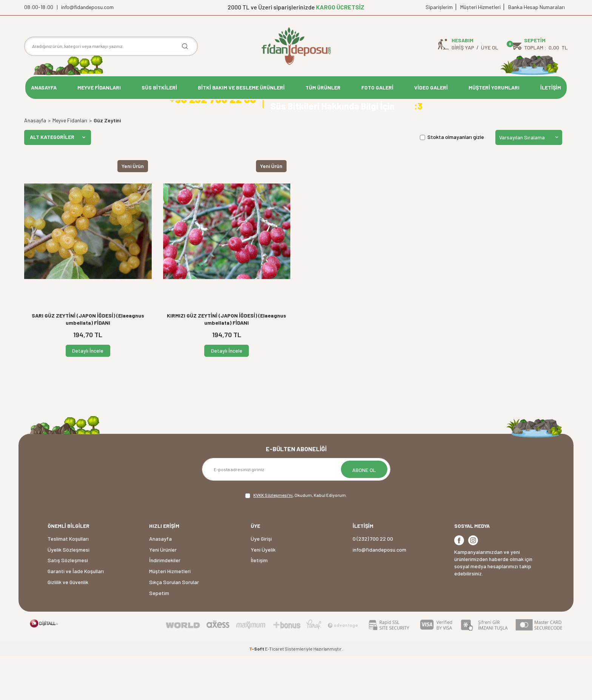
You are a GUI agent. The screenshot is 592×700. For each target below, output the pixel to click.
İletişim (259, 604)
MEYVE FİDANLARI (99, 87)
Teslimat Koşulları (68, 582)
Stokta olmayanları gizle (452, 181)
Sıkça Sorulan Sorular (174, 626)
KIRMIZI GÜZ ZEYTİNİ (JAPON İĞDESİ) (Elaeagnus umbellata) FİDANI (227, 363)
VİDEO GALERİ (431, 87)
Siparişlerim (439, 7)
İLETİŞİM (551, 87)
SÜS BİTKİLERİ (159, 87)
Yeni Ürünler (163, 593)
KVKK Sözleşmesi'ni (273, 539)
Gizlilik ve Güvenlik (68, 626)
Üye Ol (490, 47)
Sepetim (159, 637)
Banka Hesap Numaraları (536, 7)
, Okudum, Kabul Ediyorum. (296, 540)
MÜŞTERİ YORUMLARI (494, 87)
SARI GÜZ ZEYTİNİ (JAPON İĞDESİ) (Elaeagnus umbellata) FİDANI (88, 363)
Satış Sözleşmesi (68, 604)
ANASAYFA (44, 87)
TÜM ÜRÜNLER (323, 87)
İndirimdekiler (165, 604)
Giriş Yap (463, 47)
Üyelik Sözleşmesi (69, 593)
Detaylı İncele (88, 395)
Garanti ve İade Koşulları (76, 615)
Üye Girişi (261, 582)
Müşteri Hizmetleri (480, 7)
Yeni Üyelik (263, 593)
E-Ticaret (274, 693)
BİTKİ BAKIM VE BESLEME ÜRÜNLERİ (241, 87)
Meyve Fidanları (70, 164)
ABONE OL (364, 514)
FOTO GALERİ (377, 87)
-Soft (257, 693)
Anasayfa (35, 164)
